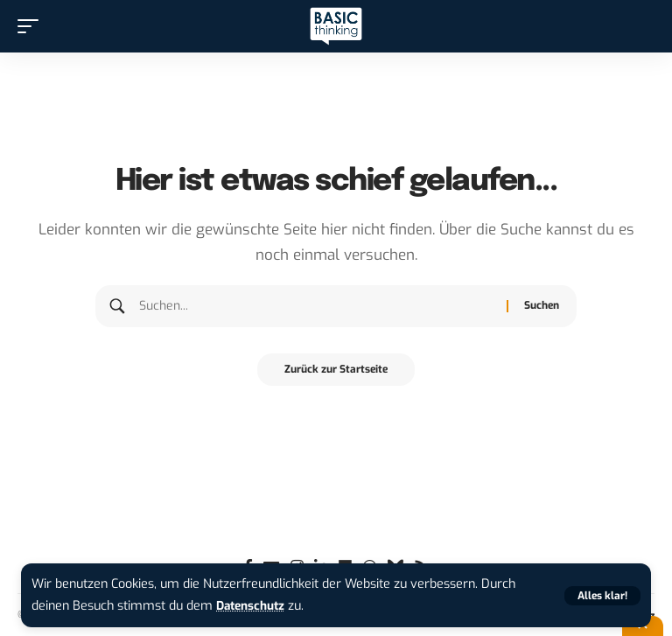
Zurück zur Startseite (336, 371)
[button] (602, 596)
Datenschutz (254, 606)
